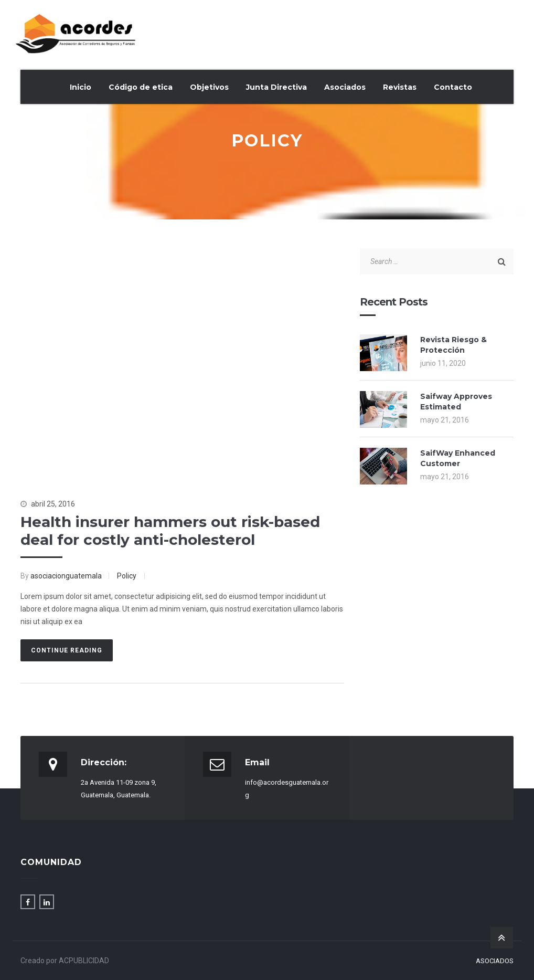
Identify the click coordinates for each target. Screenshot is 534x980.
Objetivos (209, 87)
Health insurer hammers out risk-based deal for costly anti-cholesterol (170, 531)
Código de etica (141, 87)
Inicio (81, 87)
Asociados (345, 87)
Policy (127, 576)
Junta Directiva (276, 87)
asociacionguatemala (66, 576)
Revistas (400, 87)
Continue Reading (67, 650)
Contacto (453, 87)
